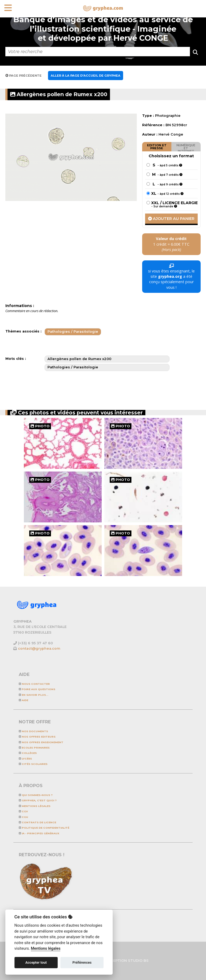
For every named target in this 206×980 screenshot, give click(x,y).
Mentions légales (35, 806)
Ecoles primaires (34, 748)
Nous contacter (34, 684)
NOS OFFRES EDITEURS (37, 737)
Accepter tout (36, 962)
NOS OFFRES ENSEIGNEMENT (41, 742)
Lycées (25, 759)
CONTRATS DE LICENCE (37, 822)
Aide (23, 700)
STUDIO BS (138, 961)
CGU (23, 817)
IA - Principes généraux (39, 833)
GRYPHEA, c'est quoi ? (38, 800)
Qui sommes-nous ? (36, 795)
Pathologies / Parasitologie (73, 332)
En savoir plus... (34, 695)
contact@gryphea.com (39, 648)
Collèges (28, 753)
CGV (23, 811)
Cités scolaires (33, 764)
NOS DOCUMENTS (33, 731)
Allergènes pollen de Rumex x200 (59, 94)
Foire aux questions (37, 689)
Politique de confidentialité (44, 828)
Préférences (82, 962)
